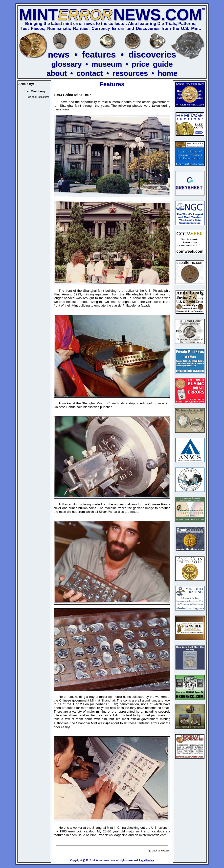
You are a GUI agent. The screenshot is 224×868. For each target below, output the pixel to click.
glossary (66, 64)
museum (107, 64)
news (59, 54)
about (57, 73)
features (99, 54)
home (168, 73)
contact (90, 73)
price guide (152, 64)
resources (130, 73)
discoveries (152, 54)
